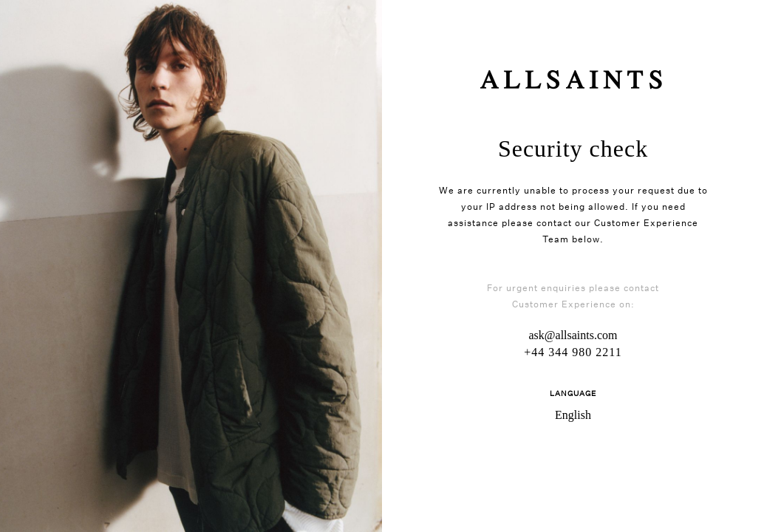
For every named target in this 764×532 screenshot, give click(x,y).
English (573, 415)
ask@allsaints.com (573, 335)
